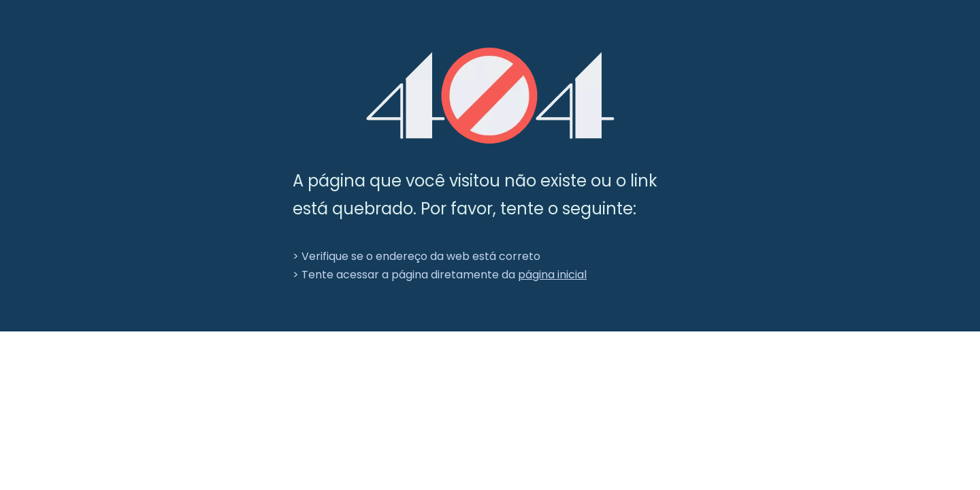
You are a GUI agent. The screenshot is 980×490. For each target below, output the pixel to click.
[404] (490, 96)
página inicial (552, 275)
